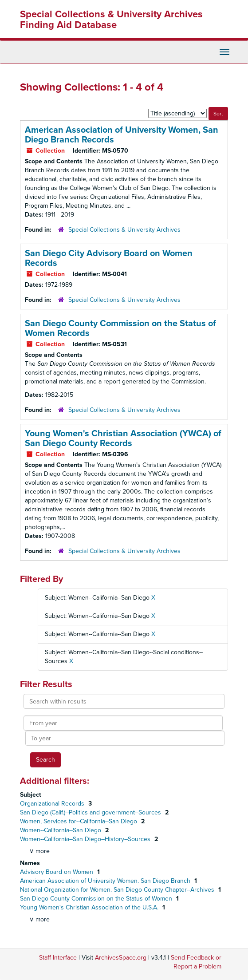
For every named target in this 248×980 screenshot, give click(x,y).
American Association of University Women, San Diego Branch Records (122, 135)
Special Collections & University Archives (124, 230)
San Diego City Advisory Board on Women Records (109, 258)
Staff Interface (58, 958)
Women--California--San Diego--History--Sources (86, 839)
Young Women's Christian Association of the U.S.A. (90, 907)
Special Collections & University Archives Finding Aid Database (111, 20)
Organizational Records (53, 804)
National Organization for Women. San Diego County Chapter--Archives (118, 890)
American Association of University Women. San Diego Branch (106, 881)
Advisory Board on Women (57, 872)
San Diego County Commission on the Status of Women (97, 899)
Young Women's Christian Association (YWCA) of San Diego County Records (123, 439)
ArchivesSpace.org (121, 958)
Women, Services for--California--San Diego (79, 821)
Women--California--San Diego (61, 830)
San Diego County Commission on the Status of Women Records (120, 328)
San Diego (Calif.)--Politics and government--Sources (91, 812)
